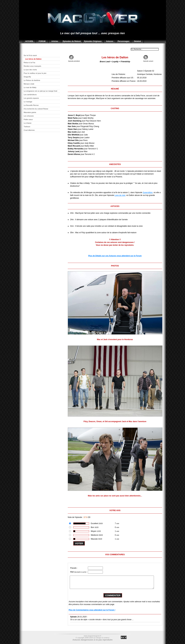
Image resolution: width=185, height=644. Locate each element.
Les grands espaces (31, 98)
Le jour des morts (30, 70)
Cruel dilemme (29, 130)
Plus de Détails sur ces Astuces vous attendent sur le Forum (115, 256)
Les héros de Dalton (33, 59)
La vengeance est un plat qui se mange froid (40, 91)
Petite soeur (28, 119)
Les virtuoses (29, 116)
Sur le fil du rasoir (30, 55)
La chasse (28, 123)
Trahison (27, 127)
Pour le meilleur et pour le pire (35, 73)
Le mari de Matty (30, 87)
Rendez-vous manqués (32, 66)
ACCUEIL (29, 41)
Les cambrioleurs (30, 95)
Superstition (148, 192)
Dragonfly (27, 77)
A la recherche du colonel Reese (36, 109)
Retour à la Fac (29, 63)
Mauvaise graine (30, 112)
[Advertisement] (44, 183)
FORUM (42, 41)
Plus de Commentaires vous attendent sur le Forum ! (92, 610)
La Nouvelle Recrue (31, 105)
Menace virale (29, 84)
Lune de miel (120, 195)
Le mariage (28, 102)
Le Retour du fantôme (32, 80)
